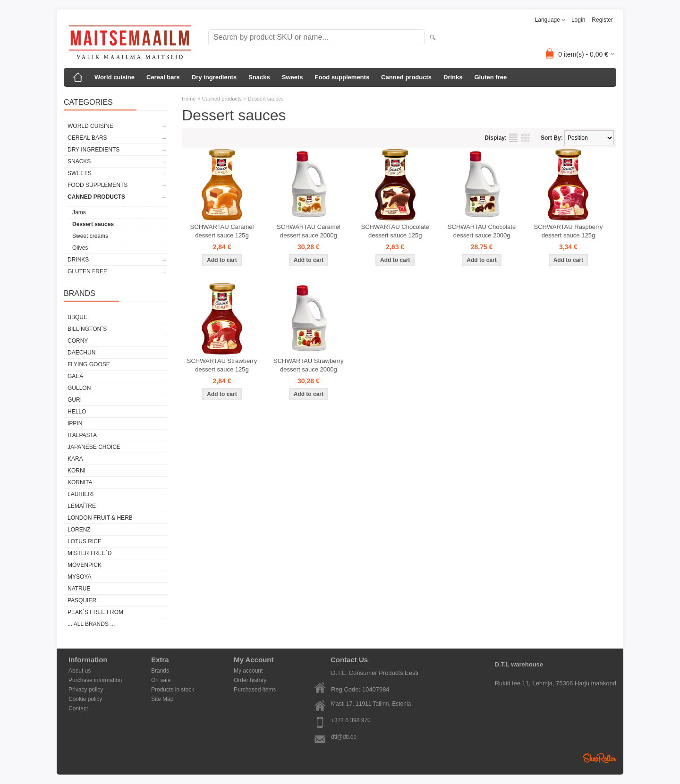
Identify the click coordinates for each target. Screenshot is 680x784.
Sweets (293, 77)
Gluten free (490, 77)
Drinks (453, 77)
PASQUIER (82, 600)
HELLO (77, 412)
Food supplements (342, 77)
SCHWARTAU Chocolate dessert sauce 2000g (482, 231)
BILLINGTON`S (87, 329)
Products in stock (173, 690)
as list (513, 138)
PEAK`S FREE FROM (95, 612)
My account (248, 671)
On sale (161, 680)
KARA (75, 459)
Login (578, 20)
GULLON (79, 388)
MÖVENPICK (85, 565)
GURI (75, 400)
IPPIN (75, 423)
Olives (80, 248)
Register (602, 20)
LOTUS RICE (85, 541)
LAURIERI (81, 494)
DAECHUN (81, 353)
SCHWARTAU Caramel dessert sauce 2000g (309, 231)
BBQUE (77, 317)
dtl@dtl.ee (344, 737)
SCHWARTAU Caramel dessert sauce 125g (222, 231)
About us (80, 671)
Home (189, 99)
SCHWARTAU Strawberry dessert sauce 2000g (309, 365)
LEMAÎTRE (82, 506)
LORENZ (79, 530)
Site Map (162, 699)
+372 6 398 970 (351, 720)
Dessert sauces (93, 224)
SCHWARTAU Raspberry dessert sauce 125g (569, 231)
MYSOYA (79, 577)
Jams (79, 212)
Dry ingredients (214, 77)
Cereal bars (163, 77)
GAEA (75, 376)
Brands (160, 671)
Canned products (406, 77)
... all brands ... (91, 624)
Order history (250, 680)
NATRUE (79, 589)
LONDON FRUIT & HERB (100, 518)
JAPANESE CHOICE (94, 447)
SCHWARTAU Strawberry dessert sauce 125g (222, 365)
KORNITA (80, 482)
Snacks (259, 77)
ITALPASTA (82, 435)
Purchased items (255, 690)
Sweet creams (90, 236)
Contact (78, 708)
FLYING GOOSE (89, 364)
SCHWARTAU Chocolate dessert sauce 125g (395, 231)
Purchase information (95, 680)
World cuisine (115, 77)
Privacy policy (86, 690)
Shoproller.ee (600, 758)
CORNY (78, 341)
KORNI (76, 471)
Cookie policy (85, 699)
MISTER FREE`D (89, 553)
